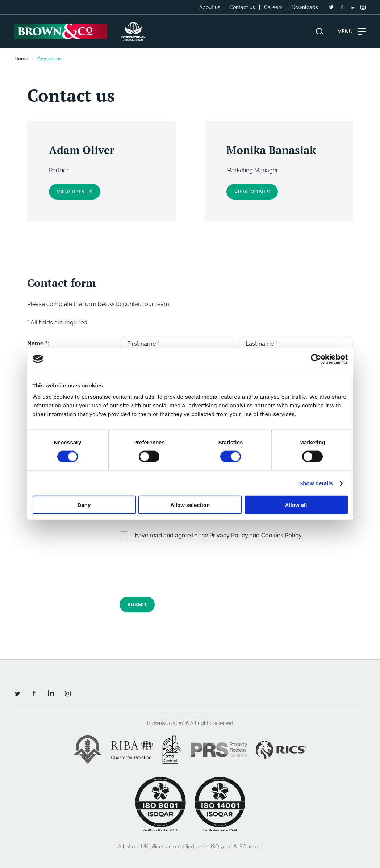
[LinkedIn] (352, 8)
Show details (316, 483)
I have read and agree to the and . (217, 535)
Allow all (296, 505)
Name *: (38, 343)
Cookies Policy (281, 535)
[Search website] (320, 31)
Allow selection (190, 505)
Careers (273, 7)
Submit (137, 604)
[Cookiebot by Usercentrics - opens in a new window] (316, 359)
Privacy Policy (229, 535)
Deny (84, 505)
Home (21, 59)
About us (210, 7)
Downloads (305, 7)
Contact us (242, 7)
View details (75, 192)
